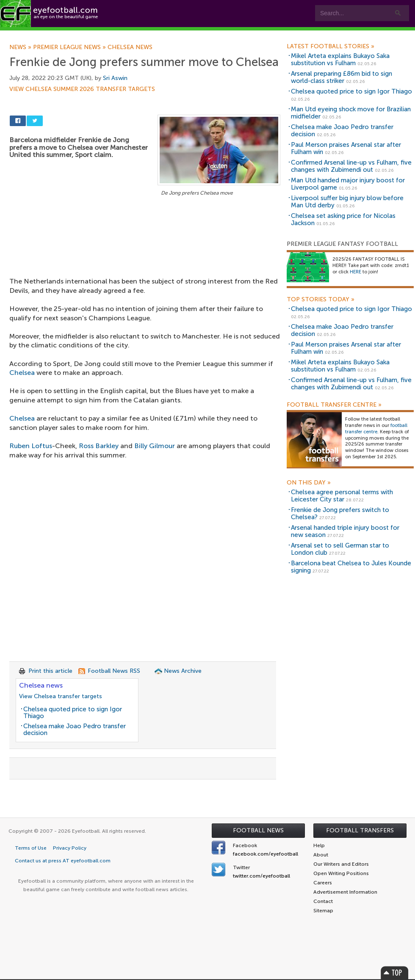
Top (395, 973)
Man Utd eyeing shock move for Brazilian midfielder (351, 113)
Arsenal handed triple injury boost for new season (345, 531)
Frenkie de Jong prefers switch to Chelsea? (340, 513)
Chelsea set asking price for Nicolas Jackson (343, 219)
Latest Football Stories (331, 47)
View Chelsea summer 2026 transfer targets (82, 89)
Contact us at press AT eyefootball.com (63, 861)
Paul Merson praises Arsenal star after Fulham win (346, 148)
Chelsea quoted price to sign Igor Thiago (73, 713)
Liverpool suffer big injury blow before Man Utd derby (347, 202)
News (21, 47)
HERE (356, 272)
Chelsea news (130, 47)
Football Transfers (360, 830)
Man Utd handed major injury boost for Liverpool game (348, 184)
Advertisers (316, 34)
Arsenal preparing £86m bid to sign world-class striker (342, 77)
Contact (264, 34)
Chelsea (22, 373)
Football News (258, 830)
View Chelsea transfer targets (61, 696)
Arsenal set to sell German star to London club (340, 549)
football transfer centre (376, 429)
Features (126, 34)
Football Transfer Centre (334, 405)
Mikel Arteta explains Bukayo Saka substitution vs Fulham (340, 59)
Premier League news (70, 47)
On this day (309, 483)
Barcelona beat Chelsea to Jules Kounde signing (351, 567)
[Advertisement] (145, 244)
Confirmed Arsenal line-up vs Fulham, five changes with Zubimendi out (351, 166)
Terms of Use (31, 848)
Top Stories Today (321, 300)
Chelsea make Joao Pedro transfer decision (75, 730)
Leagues (173, 34)
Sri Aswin (115, 78)
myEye (217, 34)
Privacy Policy (70, 848)
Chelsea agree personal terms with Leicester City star (342, 496)
